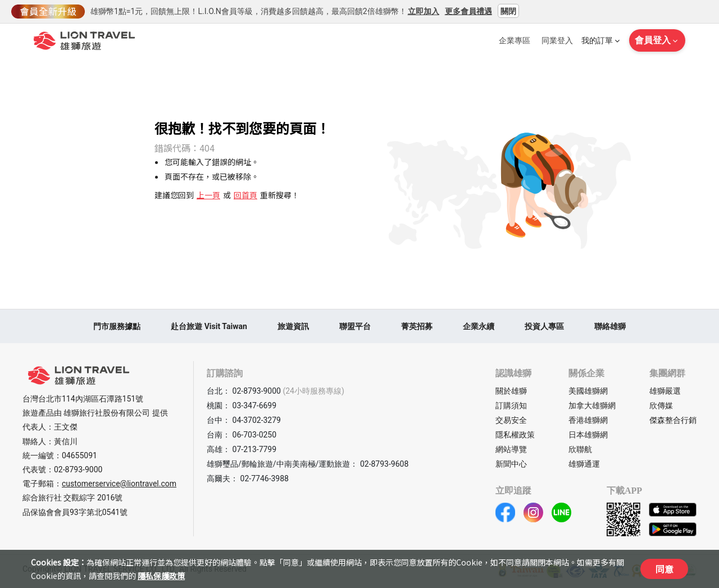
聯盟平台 (355, 326)
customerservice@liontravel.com (119, 484)
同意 (665, 569)
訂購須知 (511, 405)
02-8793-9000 (78, 470)
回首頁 (245, 195)
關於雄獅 (511, 391)
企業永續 (479, 326)
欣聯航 (580, 449)
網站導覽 (511, 449)
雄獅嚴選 (665, 391)
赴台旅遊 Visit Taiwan (209, 326)
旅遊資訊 (293, 326)
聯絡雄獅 (610, 326)
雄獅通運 (584, 464)
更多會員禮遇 (468, 11)
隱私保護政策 (161, 576)
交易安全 (511, 420)
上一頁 (208, 195)
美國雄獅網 (588, 391)
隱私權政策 (515, 435)
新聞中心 (511, 464)
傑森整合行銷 (673, 420)
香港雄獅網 (588, 420)
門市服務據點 (117, 326)
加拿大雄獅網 (592, 405)
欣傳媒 (661, 405)
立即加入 (424, 11)
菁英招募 (417, 326)
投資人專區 (544, 326)
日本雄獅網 (588, 435)
